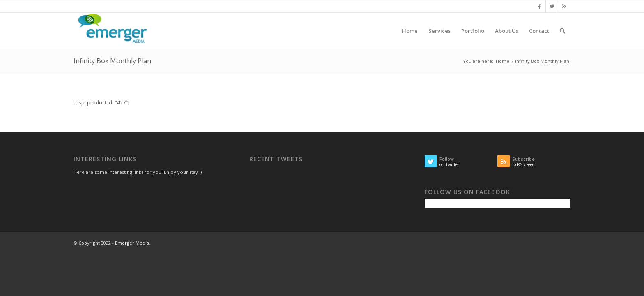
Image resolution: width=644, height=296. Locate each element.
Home (503, 61)
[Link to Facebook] (539, 6)
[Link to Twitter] (552, 6)
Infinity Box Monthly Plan (112, 61)
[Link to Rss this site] (564, 6)
